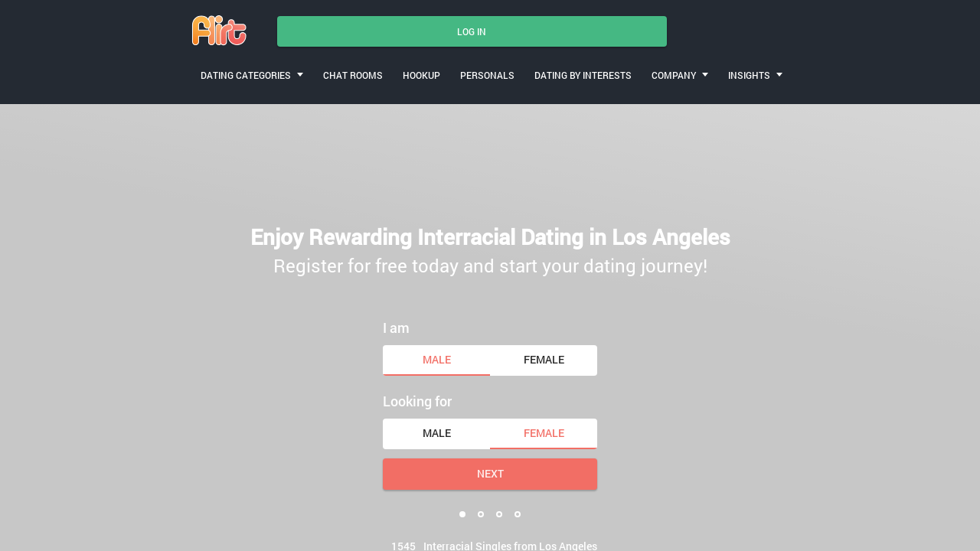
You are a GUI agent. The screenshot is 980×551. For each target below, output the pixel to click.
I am (396, 328)
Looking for (417, 401)
